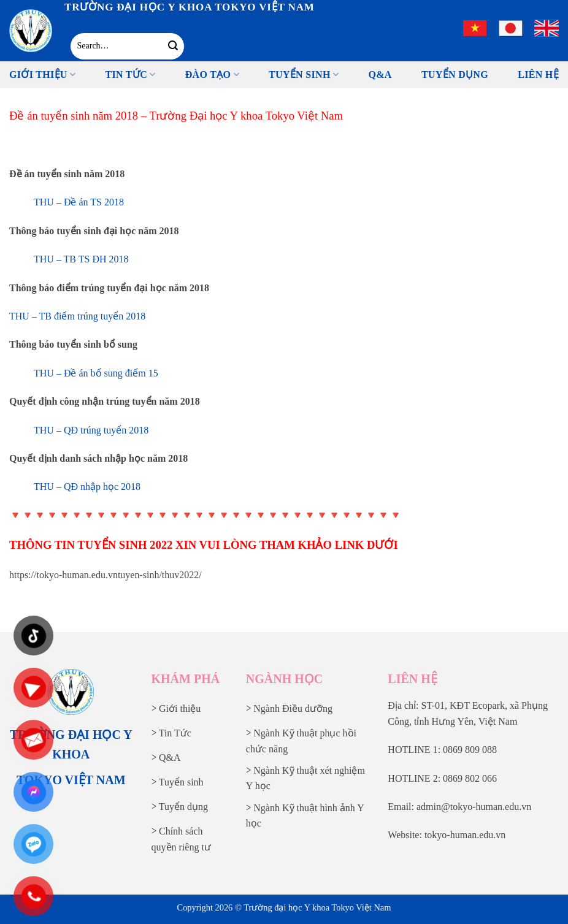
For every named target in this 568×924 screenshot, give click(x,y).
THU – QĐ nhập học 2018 (87, 487)
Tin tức (130, 74)
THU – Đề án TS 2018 (79, 202)
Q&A (380, 74)
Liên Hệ (538, 74)
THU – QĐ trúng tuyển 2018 (91, 430)
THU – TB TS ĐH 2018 (81, 259)
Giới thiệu (42, 74)
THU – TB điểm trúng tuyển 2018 (77, 316)
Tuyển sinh (304, 74)
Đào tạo (212, 74)
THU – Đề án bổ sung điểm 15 (96, 373)
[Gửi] (173, 46)
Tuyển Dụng (455, 74)
